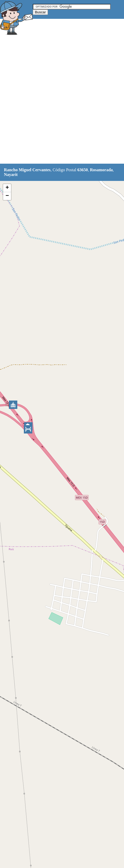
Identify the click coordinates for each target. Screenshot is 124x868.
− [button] (7, 196)
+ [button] (7, 188)
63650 (83, 170)
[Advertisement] (62, 100)
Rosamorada (101, 170)
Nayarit (11, 175)
